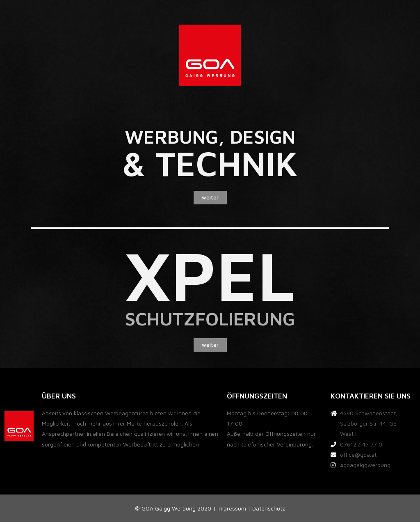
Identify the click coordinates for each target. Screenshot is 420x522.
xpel (210, 275)
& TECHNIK (210, 163)
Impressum (232, 508)
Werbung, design (210, 137)
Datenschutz (269, 508)
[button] (210, 198)
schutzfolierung (210, 318)
